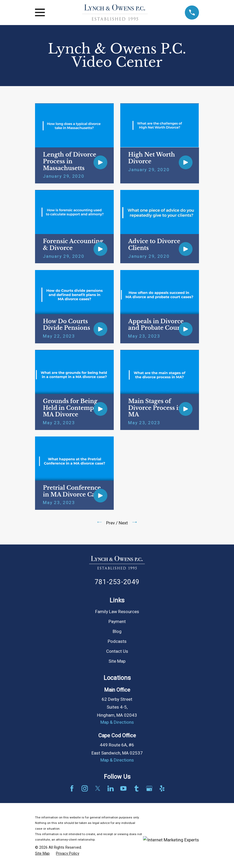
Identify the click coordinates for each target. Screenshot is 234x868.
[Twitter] (98, 788)
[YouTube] (123, 788)
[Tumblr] (136, 788)
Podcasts (117, 641)
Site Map (117, 661)
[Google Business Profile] (149, 788)
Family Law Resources (117, 612)
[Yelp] (162, 788)
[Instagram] (85, 788)
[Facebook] (72, 788)
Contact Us (117, 651)
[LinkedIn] (111, 788)
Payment (117, 622)
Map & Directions (117, 722)
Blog (117, 631)
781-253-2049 (117, 582)
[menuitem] (42, 854)
